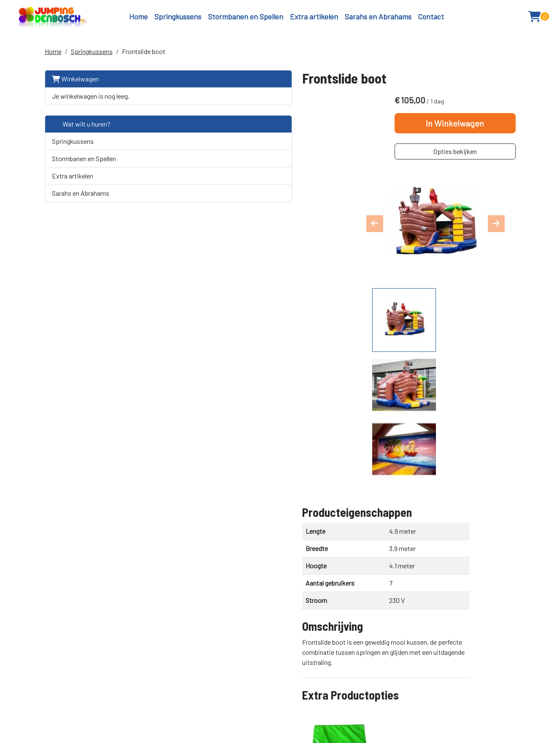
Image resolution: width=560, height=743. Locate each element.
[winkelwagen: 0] (531, 19)
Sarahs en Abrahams (378, 19)
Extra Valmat (230, 460)
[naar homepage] (68, 19)
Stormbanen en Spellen (246, 19)
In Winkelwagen (460, 131)
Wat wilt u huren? (81, 129)
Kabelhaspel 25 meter (246, 558)
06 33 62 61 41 (406, 664)
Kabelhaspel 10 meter (246, 509)
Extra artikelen (314, 19)
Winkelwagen (75, 84)
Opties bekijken (461, 159)
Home (138, 19)
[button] (508, 19)
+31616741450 (67, 711)
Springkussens (178, 19)
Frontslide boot (144, 56)
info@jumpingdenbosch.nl (137, 711)
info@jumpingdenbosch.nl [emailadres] (424, 674)
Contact (431, 19)
